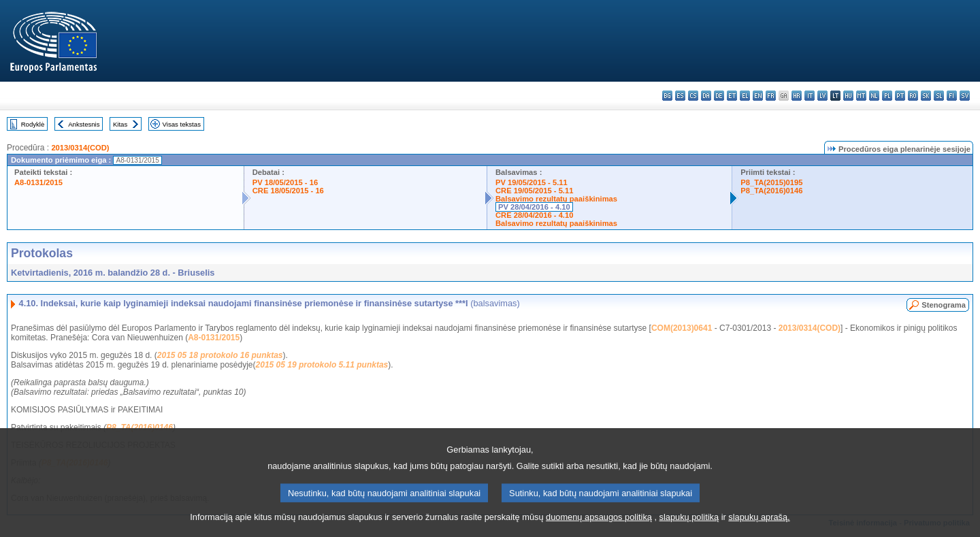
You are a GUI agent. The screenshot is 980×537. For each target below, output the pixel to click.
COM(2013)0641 (682, 328)
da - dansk (706, 96)
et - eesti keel (732, 96)
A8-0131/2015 (38, 182)
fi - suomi (952, 96)
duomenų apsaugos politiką (599, 527)
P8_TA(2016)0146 (771, 191)
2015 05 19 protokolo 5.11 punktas (322, 365)
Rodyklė (33, 124)
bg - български (667, 96)
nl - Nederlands (874, 96)
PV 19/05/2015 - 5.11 (532, 182)
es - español (680, 96)
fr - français (771, 96)
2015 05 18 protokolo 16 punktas (220, 355)
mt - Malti (861, 96)
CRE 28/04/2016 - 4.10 (534, 215)
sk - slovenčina (926, 96)
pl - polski (887, 96)
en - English (758, 96)
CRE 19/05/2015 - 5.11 (534, 191)
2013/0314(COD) (80, 148)
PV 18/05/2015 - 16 (285, 182)
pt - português (900, 96)
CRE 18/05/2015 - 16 (288, 191)
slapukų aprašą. (759, 527)
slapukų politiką (689, 527)
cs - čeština (693, 96)
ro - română (913, 96)
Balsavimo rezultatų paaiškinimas (556, 199)
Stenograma (944, 305)
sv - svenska (965, 96)
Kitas (120, 124)
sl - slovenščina (939, 96)
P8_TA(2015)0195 (771, 182)
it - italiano (810, 96)
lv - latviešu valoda (822, 96)
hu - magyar (848, 96)
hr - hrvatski (797, 96)
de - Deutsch (719, 96)
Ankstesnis (84, 124)
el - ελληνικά (745, 96)
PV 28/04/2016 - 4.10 (534, 207)
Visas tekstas (182, 124)
